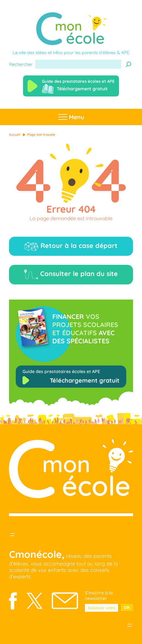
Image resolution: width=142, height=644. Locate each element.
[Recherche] (129, 64)
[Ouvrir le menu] (12, 535)
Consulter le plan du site (71, 274)
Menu (71, 117)
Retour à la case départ (71, 246)
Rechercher (21, 64)
